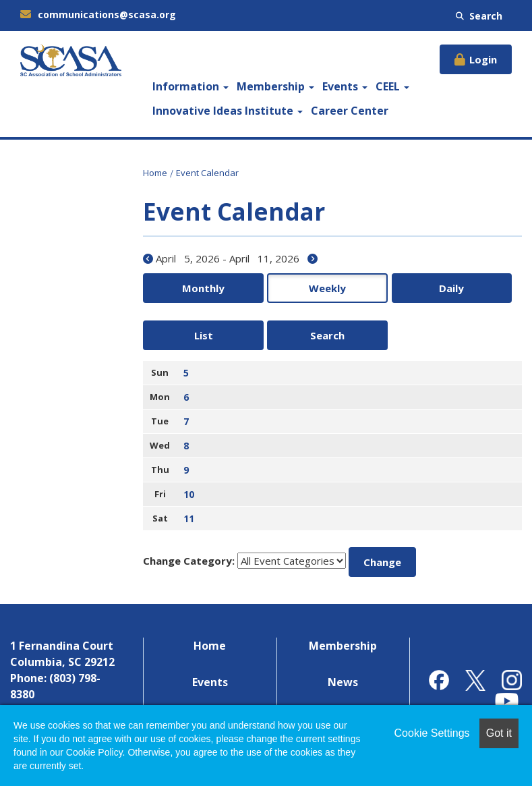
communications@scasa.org (98, 15)
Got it (499, 733)
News (343, 638)
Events (345, 86)
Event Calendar (207, 173)
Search (479, 16)
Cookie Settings (432, 733)
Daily (333, 288)
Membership (275, 86)
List (409, 288)
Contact (343, 674)
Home (155, 173)
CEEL (392, 86)
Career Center (350, 111)
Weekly (256, 288)
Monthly (180, 288)
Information (190, 86)
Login (483, 59)
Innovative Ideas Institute (228, 111)
